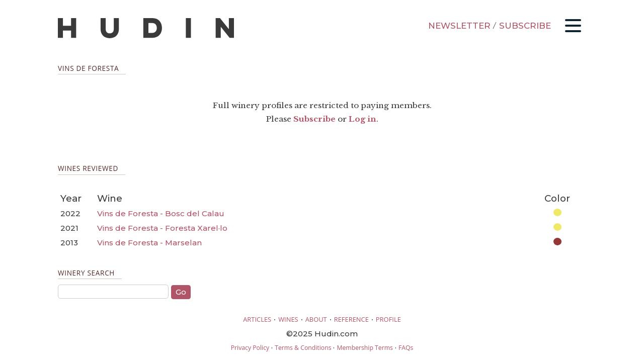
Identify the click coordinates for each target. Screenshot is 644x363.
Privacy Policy (250, 348)
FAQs (406, 348)
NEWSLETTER (459, 26)
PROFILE (388, 319)
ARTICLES (257, 319)
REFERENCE (351, 319)
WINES (288, 319)
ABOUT (316, 319)
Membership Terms (365, 348)
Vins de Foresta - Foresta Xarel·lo (162, 228)
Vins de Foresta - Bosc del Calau (161, 213)
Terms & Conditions (303, 348)
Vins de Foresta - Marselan (149, 243)
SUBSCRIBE (525, 26)
